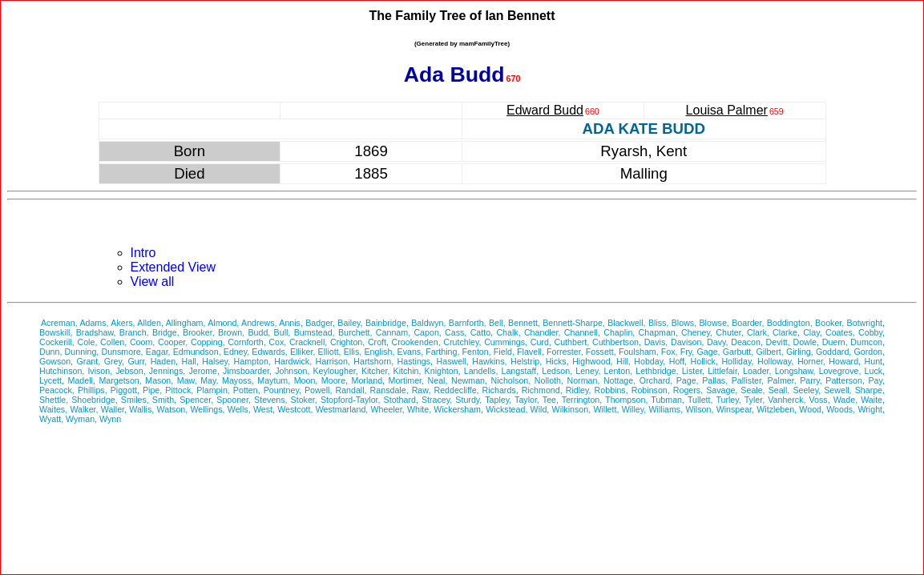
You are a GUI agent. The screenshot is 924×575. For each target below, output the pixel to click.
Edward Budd (545, 110)
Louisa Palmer (727, 110)
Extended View (173, 267)
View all (153, 281)
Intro (143, 253)
